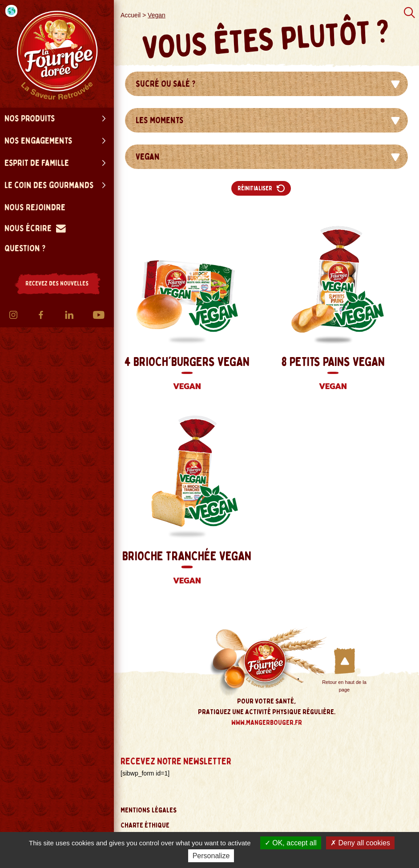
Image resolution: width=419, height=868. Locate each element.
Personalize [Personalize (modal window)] (211, 856)
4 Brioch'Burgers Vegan (187, 374)
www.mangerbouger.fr (267, 723)
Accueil (131, 15)
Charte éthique (145, 825)
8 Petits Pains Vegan (333, 374)
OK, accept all (291, 843)
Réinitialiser (261, 188)
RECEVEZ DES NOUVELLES (57, 283)
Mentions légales (149, 810)
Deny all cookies (360, 843)
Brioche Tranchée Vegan (187, 569)
